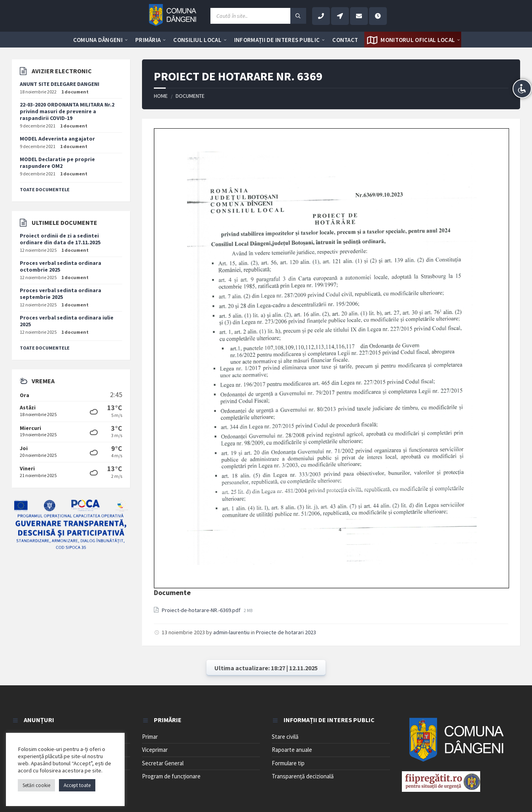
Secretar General (163, 763)
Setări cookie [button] (36, 785)
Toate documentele (45, 189)
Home (161, 96)
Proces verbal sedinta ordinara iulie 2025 (67, 321)
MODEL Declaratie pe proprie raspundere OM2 (57, 163)
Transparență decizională (303, 776)
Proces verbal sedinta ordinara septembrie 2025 (61, 294)
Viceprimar (155, 750)
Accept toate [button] (77, 785)
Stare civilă (285, 737)
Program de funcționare (171, 776)
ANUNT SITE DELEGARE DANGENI (60, 84)
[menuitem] (98, 40)
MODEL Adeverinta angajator (57, 139)
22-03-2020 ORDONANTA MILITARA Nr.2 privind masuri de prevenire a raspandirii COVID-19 (67, 111)
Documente (190, 96)
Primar (150, 737)
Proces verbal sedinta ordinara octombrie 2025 (61, 266)
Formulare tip (288, 763)
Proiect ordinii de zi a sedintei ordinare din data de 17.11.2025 (60, 239)
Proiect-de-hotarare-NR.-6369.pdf (202, 610)
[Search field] (258, 16)
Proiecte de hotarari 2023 (286, 632)
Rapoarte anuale (292, 750)
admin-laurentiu (231, 632)
